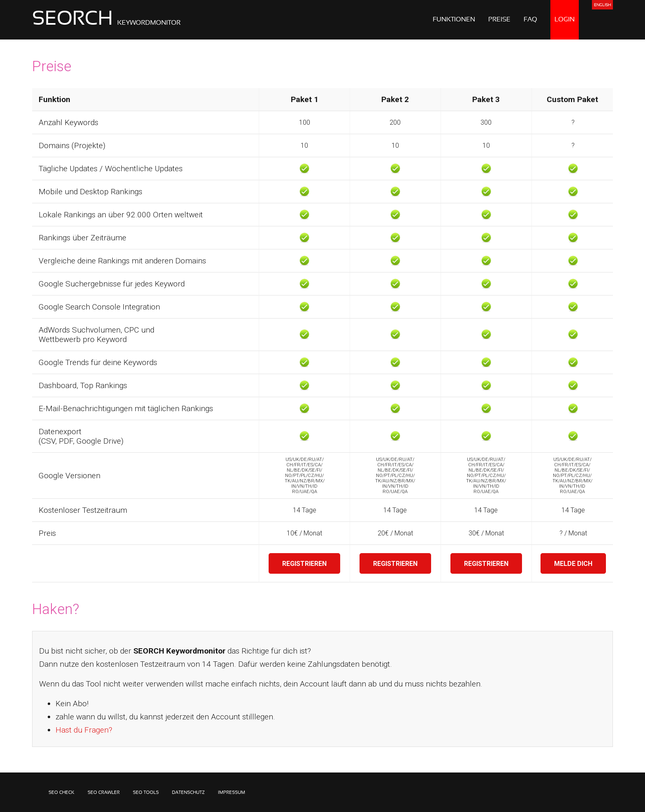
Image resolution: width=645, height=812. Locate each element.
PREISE (499, 20)
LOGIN (565, 20)
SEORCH (106, 20)
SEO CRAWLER (104, 793)
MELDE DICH (573, 564)
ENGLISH (602, 5)
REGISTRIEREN (304, 564)
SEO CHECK (61, 793)
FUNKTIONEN (454, 20)
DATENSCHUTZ (188, 793)
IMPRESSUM (232, 793)
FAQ (530, 20)
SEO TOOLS (146, 793)
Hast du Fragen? (84, 730)
